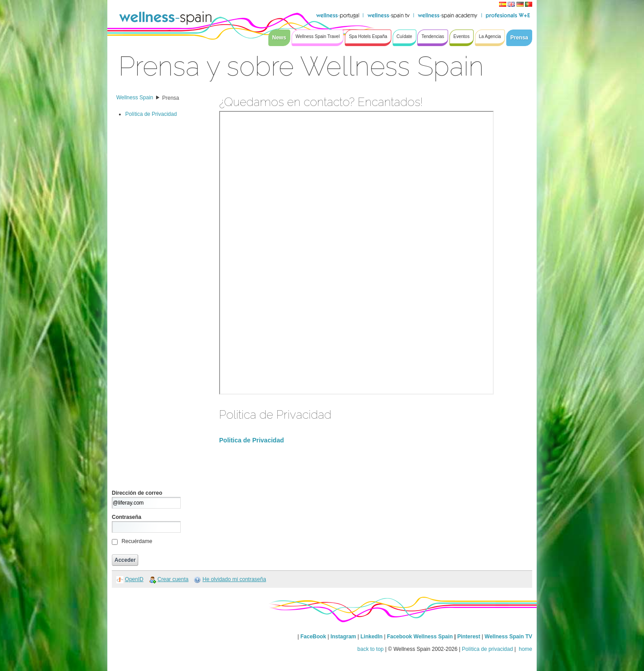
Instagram (343, 637)
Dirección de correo (137, 493)
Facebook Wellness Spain (420, 637)
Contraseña (127, 517)
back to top (371, 649)
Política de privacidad (487, 649)
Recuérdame (137, 541)
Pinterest (469, 637)
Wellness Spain (135, 98)
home (525, 649)
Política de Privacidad (151, 114)
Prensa (171, 98)
